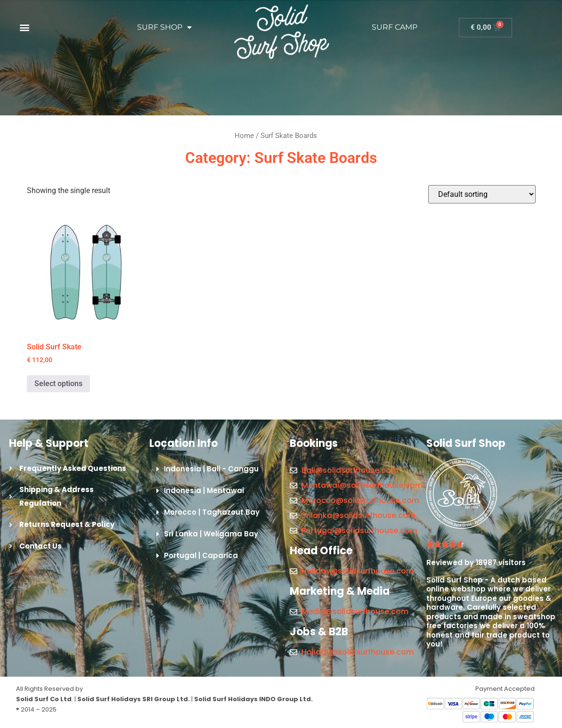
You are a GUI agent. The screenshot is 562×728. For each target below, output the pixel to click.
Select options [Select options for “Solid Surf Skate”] (58, 384)
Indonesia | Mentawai (204, 490)
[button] (24, 28)
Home (244, 136)
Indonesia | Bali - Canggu (211, 469)
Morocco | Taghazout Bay (212, 512)
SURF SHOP (164, 27)
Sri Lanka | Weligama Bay (211, 534)
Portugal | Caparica (201, 555)
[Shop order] (482, 194)
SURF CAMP (395, 27)
